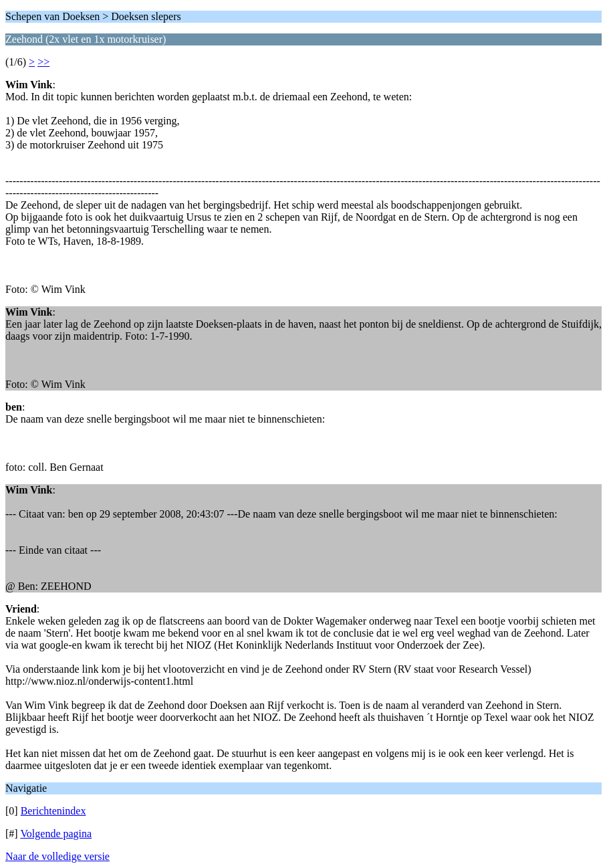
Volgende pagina (56, 834)
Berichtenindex (53, 811)
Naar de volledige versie (57, 856)
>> (43, 62)
